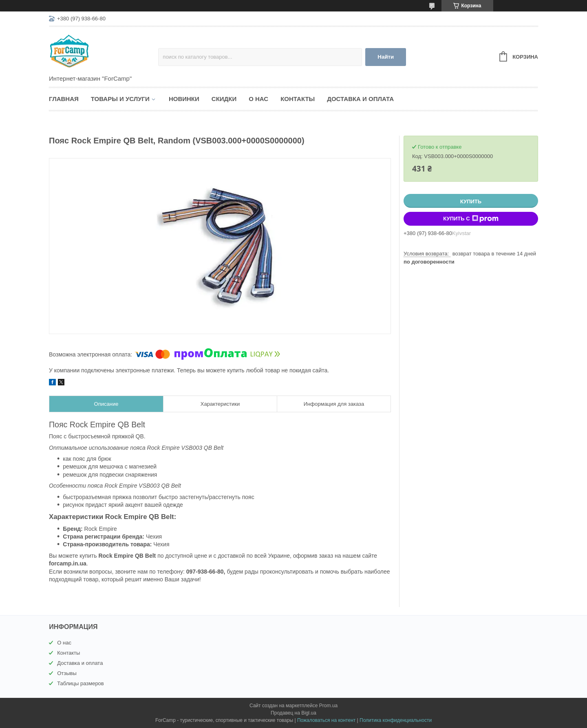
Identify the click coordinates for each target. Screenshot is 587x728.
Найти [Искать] (386, 57)
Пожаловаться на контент (326, 720)
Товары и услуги (120, 99)
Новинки (184, 99)
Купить (471, 201)
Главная (64, 99)
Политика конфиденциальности (396, 720)
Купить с (471, 219)
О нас (258, 99)
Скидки (224, 99)
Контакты (298, 99)
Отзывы (67, 673)
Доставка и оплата (360, 99)
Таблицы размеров (81, 683)
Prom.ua (328, 706)
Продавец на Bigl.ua (293, 713)
